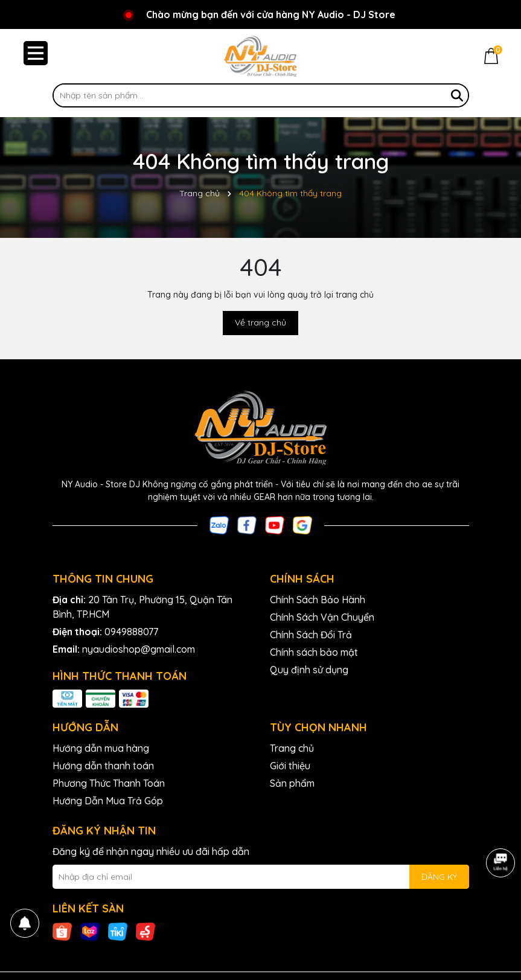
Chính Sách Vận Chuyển (322, 617)
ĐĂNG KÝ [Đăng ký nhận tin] (439, 877)
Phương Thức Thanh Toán (109, 783)
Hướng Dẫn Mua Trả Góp (108, 801)
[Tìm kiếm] (457, 95)
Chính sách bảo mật (314, 652)
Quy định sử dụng (309, 670)
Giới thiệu (290, 766)
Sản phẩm (292, 783)
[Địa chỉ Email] (261, 877)
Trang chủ (292, 748)
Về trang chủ (260, 322)
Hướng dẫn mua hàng (101, 748)
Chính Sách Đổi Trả (311, 635)
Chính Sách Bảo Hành (318, 600)
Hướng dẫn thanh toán (103, 766)
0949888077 (131, 632)
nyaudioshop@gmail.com (139, 649)
